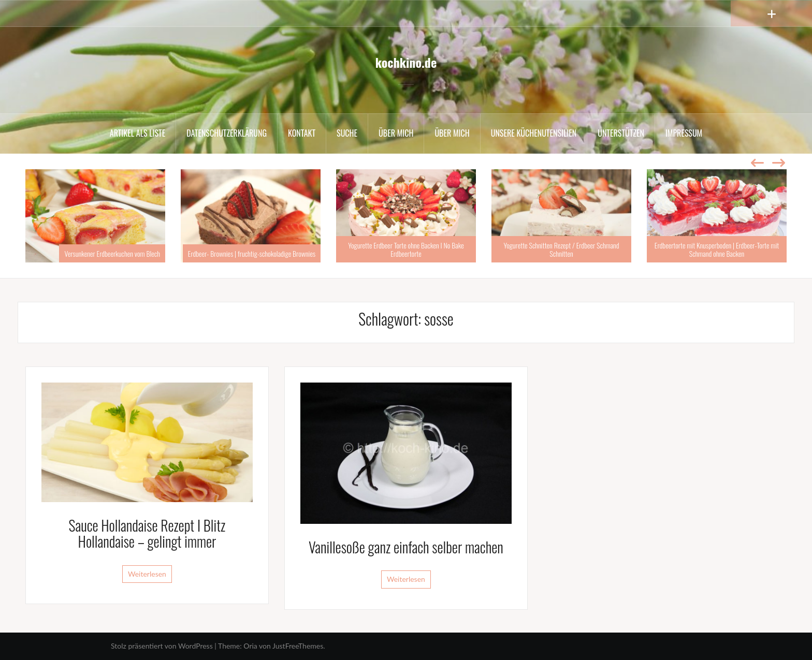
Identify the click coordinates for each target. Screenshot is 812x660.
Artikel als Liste (137, 133)
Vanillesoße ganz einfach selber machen (406, 547)
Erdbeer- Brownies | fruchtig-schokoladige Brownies (252, 253)
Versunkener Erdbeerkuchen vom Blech (112, 253)
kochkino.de (406, 62)
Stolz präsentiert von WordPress (162, 646)
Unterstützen (621, 133)
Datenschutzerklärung (227, 133)
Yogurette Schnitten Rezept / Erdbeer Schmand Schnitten (561, 249)
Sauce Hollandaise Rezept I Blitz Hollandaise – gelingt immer (147, 533)
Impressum (684, 133)
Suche (347, 133)
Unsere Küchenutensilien (534, 133)
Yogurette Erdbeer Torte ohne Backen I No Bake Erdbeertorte (406, 249)
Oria (250, 646)
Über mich (396, 133)
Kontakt (302, 133)
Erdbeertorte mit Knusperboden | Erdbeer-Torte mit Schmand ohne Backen (717, 249)
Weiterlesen (147, 574)
